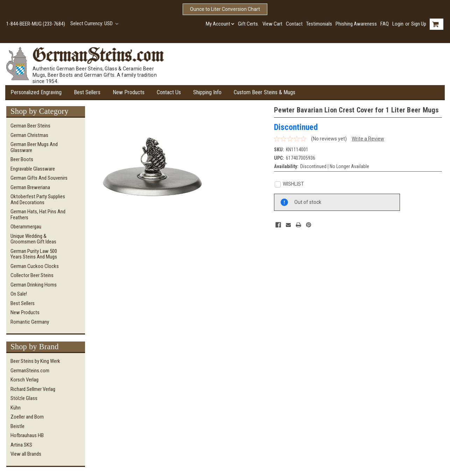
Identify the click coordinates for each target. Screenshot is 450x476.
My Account (220, 24)
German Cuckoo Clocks (35, 266)
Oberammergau (26, 227)
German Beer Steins (30, 126)
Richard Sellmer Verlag (33, 389)
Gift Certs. (248, 24)
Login (398, 24)
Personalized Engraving (36, 92)
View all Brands (26, 454)
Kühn (16, 408)
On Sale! (19, 294)
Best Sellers (87, 92)
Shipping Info (207, 92)
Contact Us (169, 92)
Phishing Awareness (356, 24)
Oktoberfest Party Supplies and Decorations (38, 199)
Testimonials (319, 24)
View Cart (272, 24)
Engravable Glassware (33, 169)
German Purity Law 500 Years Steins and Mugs (34, 254)
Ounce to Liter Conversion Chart (225, 9)
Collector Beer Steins (32, 275)
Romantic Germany (30, 322)
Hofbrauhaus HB (27, 435)
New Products (129, 92)
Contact (294, 24)
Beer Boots (22, 159)
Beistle (17, 426)
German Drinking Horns (34, 285)
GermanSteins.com (30, 371)
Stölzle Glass (24, 398)
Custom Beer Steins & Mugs (265, 92)
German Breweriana (30, 187)
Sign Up (419, 24)
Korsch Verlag (24, 380)
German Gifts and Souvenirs (39, 178)
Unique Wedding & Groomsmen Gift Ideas (33, 239)
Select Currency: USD (94, 23)
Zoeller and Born (27, 417)
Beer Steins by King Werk (35, 361)
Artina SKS (21, 445)
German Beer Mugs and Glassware (34, 147)
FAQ (385, 24)
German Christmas (29, 135)
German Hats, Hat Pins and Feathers (38, 215)
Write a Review (368, 139)
